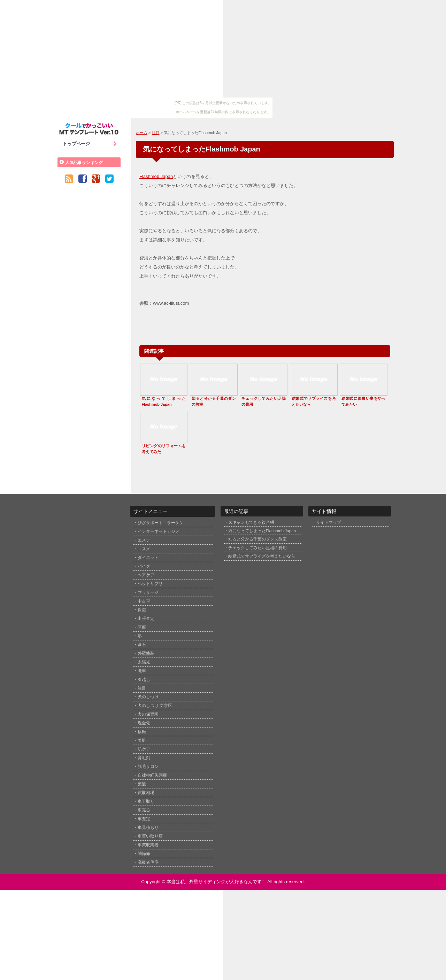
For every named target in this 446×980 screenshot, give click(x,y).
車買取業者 (148, 845)
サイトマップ (329, 522)
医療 (142, 627)
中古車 (144, 601)
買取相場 (146, 793)
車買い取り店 (150, 836)
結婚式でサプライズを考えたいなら (262, 556)
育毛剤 (144, 758)
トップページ (90, 144)
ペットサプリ (150, 584)
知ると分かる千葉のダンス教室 (257, 539)
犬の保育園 (148, 714)
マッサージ (148, 592)
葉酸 (142, 784)
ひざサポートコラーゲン (161, 523)
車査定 (144, 819)
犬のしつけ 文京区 (155, 706)
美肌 (142, 740)
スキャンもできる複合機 (251, 522)
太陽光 (144, 662)
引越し (144, 679)
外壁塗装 (146, 653)
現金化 (144, 723)
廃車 (142, 671)
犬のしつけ (148, 697)
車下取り (146, 801)
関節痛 (144, 854)
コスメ (144, 549)
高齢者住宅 (148, 862)
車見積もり (148, 827)
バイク (144, 566)
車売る (144, 810)
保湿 (142, 610)
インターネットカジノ (159, 531)
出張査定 (146, 619)
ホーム (142, 133)
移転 (142, 732)
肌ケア (144, 749)
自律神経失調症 (152, 775)
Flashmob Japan (156, 176)
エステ (144, 540)
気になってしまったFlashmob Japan (262, 531)
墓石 (142, 645)
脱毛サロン (148, 767)
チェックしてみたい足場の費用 (257, 548)
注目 (156, 133)
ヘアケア (146, 575)
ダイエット (148, 558)
